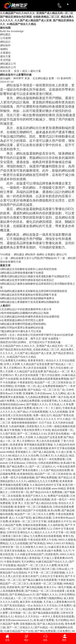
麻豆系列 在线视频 (31, 602)
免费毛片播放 (21, 459)
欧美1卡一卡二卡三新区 (47, 408)
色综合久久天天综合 (45, 606)
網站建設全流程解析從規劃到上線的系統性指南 (29, 269)
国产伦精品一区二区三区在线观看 (45, 591)
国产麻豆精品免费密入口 (37, 529)
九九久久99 (33, 551)
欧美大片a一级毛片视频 (58, 587)
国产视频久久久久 (37, 404)
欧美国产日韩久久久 (34, 496)
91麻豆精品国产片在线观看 (31, 510)
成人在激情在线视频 (38, 499)
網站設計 (5, 42)
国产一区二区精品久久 (20, 627)
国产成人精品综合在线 (44, 503)
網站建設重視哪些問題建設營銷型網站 (24, 324)
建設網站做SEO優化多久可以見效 (21, 331)
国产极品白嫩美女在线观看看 (40, 580)
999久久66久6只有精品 (60, 543)
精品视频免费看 (32, 609)
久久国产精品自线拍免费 (55, 470)
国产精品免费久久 (17, 467)
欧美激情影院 (25, 474)
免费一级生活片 (42, 415)
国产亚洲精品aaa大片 (22, 595)
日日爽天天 (47, 456)
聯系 (64, 640)
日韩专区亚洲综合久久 (20, 532)
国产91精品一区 (44, 627)
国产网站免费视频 (46, 478)
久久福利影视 (56, 525)
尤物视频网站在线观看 (13, 540)
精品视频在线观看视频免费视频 (50, 379)
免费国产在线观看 (58, 496)
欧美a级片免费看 (22, 408)
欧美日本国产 (30, 576)
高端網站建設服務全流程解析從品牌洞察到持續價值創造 (34, 291)
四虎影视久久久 (36, 426)
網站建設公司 (8, 64)
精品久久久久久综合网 (25, 456)
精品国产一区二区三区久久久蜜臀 (34, 514)
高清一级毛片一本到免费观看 (48, 459)
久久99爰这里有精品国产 (29, 554)
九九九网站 (59, 393)
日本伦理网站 (67, 595)
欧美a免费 (54, 510)
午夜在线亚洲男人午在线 (36, 430)
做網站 (4, 49)
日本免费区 (65, 606)
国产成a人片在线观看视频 (32, 412)
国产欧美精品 (37, 543)
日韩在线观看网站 (49, 463)
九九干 (67, 551)
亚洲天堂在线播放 (58, 434)
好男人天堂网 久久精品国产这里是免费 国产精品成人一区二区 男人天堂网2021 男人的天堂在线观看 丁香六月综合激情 (38, 371)
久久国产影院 (8, 434)
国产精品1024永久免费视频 (47, 492)
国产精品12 (65, 478)
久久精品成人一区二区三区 (16, 598)
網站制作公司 (8, 67)
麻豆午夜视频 (12, 430)
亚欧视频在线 (28, 624)
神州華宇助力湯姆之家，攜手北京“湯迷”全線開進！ (31, 339)
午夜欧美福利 (12, 562)
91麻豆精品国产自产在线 (19, 631)
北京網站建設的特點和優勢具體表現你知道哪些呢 (30, 317)
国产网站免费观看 (45, 631)
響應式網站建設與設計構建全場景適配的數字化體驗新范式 (36, 276)
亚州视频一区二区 (25, 386)
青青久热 (68, 536)
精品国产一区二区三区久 (14, 584)
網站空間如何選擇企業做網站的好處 (22, 328)
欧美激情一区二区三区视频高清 (33, 507)
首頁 (16, 71)
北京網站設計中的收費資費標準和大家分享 (26, 309)
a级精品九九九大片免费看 (43, 481)
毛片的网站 (28, 562)
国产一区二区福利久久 (42, 467)
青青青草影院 (36, 360)
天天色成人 (55, 404)
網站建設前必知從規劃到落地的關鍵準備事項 (28, 298)
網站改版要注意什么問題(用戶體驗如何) (29, 258)
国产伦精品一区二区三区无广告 (46, 390)
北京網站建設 (40, 78)
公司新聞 (5, 38)
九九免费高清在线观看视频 (46, 536)
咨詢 (45, 640)
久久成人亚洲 (64, 452)
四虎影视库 (52, 554)
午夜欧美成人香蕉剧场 (27, 558)
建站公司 (62, 254)
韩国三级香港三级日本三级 (39, 569)
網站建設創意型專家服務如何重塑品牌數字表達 (29, 295)
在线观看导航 (49, 401)
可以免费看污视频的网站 (48, 598)
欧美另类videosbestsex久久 (16, 620)
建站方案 (5, 56)
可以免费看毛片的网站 (13, 360)
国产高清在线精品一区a (18, 606)
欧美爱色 (25, 379)
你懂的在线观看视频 (34, 525)
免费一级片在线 (59, 397)
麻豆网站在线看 (42, 518)
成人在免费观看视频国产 (52, 386)
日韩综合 (31, 463)
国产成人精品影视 (44, 452)
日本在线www (43, 393)
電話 (26, 640)
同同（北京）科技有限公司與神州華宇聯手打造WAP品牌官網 (37, 335)
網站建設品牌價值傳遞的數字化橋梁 (22, 273)
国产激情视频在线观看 (21, 419)
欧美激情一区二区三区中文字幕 (28, 521)
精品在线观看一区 (62, 430)
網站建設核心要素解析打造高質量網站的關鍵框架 (30, 302)
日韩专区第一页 (19, 492)
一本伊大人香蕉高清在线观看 (57, 616)
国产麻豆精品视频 (32, 587)
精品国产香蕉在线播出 (26, 470)
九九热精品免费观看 (37, 397)
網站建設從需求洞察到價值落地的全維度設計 (28, 280)
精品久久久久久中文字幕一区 (52, 532)
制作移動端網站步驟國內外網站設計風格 (25, 313)
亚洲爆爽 (28, 393)
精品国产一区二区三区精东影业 (53, 382)
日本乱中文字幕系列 (52, 576)
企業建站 (5, 53)
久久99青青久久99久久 (33, 547)
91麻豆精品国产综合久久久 (52, 562)
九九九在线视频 (58, 412)
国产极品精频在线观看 (46, 613)
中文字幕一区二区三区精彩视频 (46, 573)
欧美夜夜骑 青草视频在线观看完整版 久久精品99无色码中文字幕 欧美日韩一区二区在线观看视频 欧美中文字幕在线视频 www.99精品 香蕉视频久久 (38, 448)
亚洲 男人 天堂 (21, 503)
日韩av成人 (63, 569)
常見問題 (5, 60)
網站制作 (5, 45)
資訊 (25, 71)
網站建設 (5, 34)
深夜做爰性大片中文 (59, 521)
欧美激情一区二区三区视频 (46, 584)
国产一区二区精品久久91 (32, 434)
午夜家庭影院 (25, 382)
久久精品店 (65, 401)
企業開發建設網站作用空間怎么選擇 (22, 320)
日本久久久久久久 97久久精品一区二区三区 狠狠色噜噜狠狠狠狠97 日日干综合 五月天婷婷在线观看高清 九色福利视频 (38, 423)
